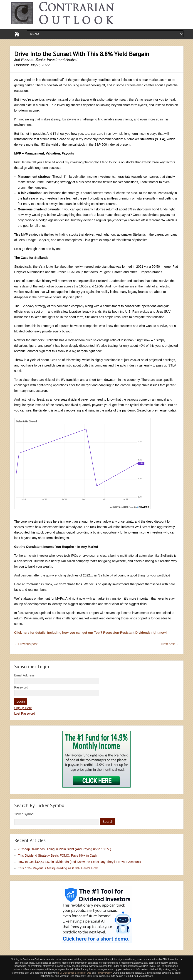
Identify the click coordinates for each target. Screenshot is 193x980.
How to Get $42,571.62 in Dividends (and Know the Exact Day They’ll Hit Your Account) (79, 862)
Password (21, 687)
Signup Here (23, 708)
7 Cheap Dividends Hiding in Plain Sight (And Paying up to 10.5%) (65, 849)
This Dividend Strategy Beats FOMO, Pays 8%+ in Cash (58, 855)
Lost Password (25, 713)
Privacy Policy (104, 973)
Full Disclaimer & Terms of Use (75, 973)
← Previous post (26, 644)
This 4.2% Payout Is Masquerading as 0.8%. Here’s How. (58, 868)
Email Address (24, 675)
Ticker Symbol (24, 814)
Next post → (170, 644)
